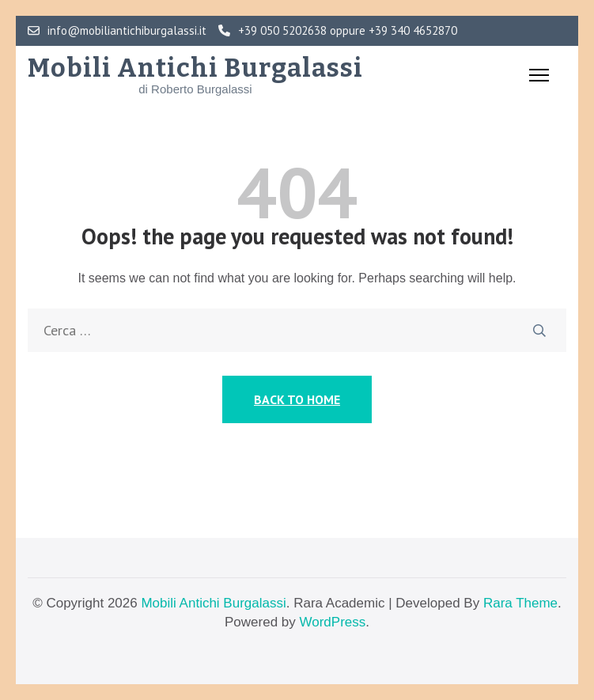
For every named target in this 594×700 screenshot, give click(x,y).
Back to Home (297, 399)
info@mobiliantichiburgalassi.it (117, 31)
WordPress (333, 622)
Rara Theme (520, 603)
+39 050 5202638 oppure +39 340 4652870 (338, 31)
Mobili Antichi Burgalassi (195, 68)
